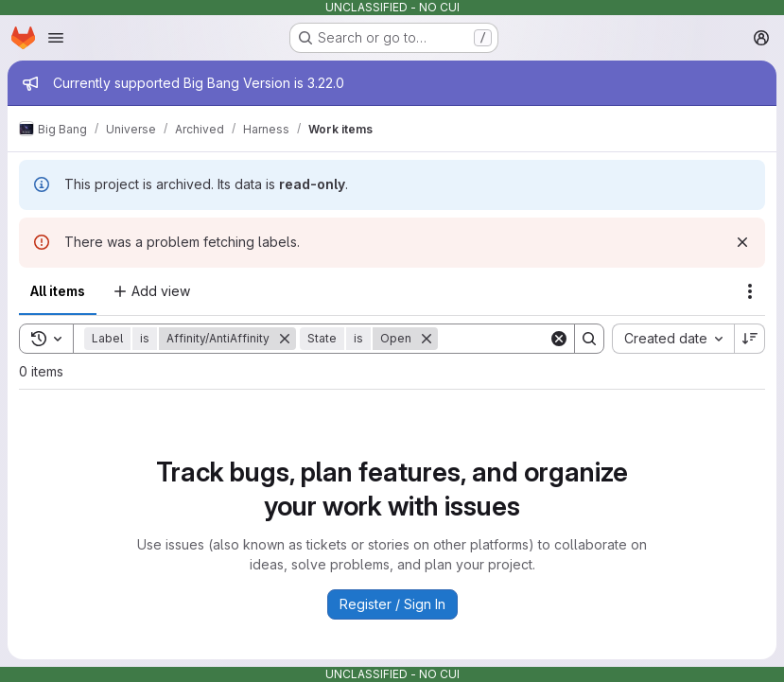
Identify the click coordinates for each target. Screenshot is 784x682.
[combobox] (673, 339)
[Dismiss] (742, 242)
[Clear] (559, 339)
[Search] (589, 339)
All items (58, 291)
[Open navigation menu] (56, 38)
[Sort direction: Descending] (750, 339)
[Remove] (285, 339)
